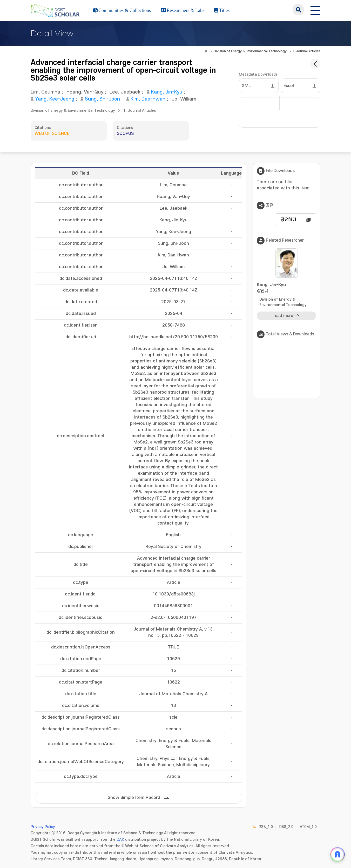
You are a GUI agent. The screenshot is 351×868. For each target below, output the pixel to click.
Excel (289, 86)
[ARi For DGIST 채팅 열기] (337, 854)
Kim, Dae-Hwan (148, 99)
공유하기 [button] (288, 220)
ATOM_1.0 (308, 827)
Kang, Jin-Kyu (167, 92)
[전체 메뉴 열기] (315, 10)
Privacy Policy (43, 827)
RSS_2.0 (286, 827)
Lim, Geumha (45, 92)
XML (246, 86)
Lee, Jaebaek (125, 92)
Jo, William (184, 99)
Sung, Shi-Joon (102, 99)
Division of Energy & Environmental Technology (250, 51)
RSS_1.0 (266, 827)
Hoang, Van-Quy (85, 92)
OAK (120, 840)
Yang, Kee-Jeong (55, 99)
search (298, 10)
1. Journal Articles (306, 51)
